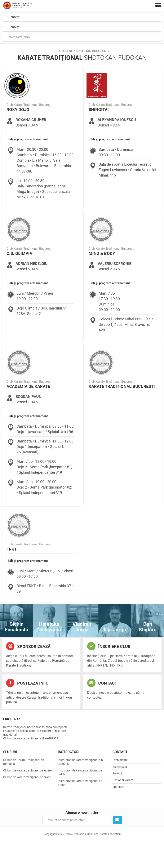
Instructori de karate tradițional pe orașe (80, 783)
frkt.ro (18, 5)
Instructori (69, 752)
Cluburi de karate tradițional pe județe (27, 770)
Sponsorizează (28, 646)
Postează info (27, 683)
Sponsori (118, 787)
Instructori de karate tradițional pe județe (80, 772)
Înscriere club (109, 646)
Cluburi (10, 752)
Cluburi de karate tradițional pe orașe (27, 777)
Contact (102, 683)
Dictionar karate (123, 780)
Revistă (117, 773)
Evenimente (120, 760)
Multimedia (120, 767)
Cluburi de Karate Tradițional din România (24, 762)
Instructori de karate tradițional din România (80, 762)
